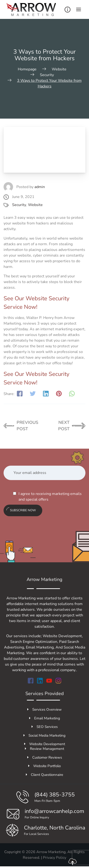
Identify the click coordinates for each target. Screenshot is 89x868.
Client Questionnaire (44, 775)
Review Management (44, 749)
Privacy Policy (55, 858)
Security (19, 205)
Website (35, 205)
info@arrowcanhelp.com (54, 811)
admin (40, 187)
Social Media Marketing (44, 735)
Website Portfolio (44, 766)
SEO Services (45, 727)
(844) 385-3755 (55, 795)
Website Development (45, 744)
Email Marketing (45, 718)
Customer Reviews (45, 757)
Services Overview (44, 709)
